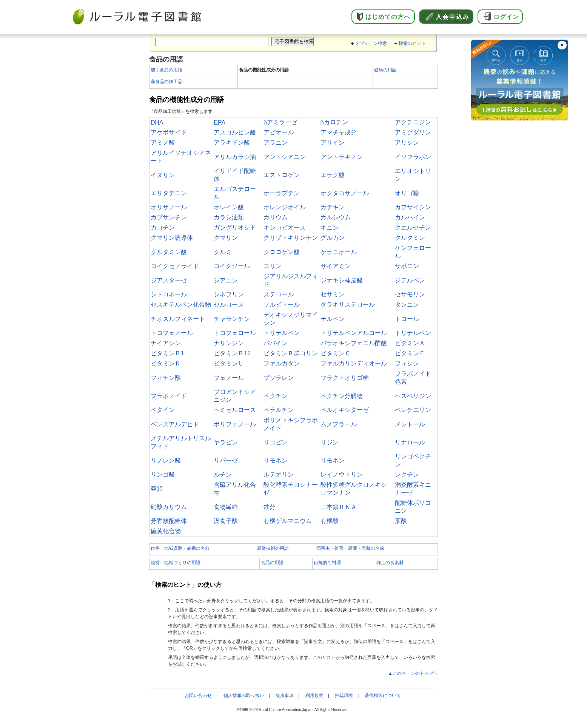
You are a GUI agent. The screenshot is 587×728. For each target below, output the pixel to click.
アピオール (279, 132)
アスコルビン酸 (235, 132)
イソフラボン (413, 157)
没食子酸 (226, 521)
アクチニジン (413, 122)
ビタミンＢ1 (167, 353)
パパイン (276, 343)
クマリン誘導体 (172, 238)
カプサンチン (169, 217)
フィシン (407, 363)
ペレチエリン (413, 410)
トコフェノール (172, 333)
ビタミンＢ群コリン (291, 353)
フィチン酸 (166, 378)
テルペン (333, 319)
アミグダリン (413, 132)
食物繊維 (226, 507)
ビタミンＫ (166, 363)
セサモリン (410, 294)
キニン (330, 227)
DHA (157, 123)
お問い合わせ (198, 696)
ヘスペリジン (413, 396)
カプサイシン (413, 207)
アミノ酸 (163, 143)
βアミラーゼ (280, 122)
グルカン (333, 238)
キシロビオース (285, 227)
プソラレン (279, 378)
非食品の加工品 (166, 82)
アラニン (276, 143)
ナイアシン (166, 343)
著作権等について (383, 696)
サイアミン (336, 266)
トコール (407, 319)
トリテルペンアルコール (354, 333)
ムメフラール (339, 424)
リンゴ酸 (163, 474)
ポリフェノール (235, 424)
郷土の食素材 (390, 563)
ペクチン (276, 396)
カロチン (163, 227)
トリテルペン (282, 333)
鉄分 (270, 507)
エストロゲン (282, 175)
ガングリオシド (235, 227)
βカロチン (334, 122)
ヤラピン (226, 442)
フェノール (229, 378)
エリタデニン (169, 193)
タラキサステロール (348, 305)
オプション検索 (371, 43)
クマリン (226, 238)
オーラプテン (282, 193)
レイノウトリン (342, 474)
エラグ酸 (333, 175)
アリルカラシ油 (235, 157)
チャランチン (232, 319)
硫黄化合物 (166, 531)
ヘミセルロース (235, 410)
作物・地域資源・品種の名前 (180, 548)
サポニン (407, 266)
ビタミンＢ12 (232, 353)
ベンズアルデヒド (175, 424)
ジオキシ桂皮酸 (342, 280)
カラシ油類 (229, 217)
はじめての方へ (388, 17)
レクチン (407, 474)
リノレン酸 (166, 460)
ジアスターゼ (169, 280)
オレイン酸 (229, 207)
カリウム (276, 217)
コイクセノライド (175, 266)
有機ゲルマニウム (288, 521)
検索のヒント (412, 43)
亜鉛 (157, 489)
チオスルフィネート (178, 319)
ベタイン (163, 410)
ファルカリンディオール (354, 363)
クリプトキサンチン (291, 238)
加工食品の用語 (166, 70)
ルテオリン (279, 474)
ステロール (279, 294)
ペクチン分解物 (342, 396)
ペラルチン (279, 410)
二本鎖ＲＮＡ (339, 507)
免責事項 (285, 696)
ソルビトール (282, 305)
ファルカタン (282, 363)
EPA (220, 123)
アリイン (333, 143)
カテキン (333, 207)
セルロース (229, 305)
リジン (330, 442)
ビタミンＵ (229, 363)
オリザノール (169, 207)
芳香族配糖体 (169, 521)
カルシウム (336, 217)
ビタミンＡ (410, 343)
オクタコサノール (345, 193)
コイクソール (232, 266)
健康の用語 (385, 70)
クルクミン (410, 238)
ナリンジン (229, 343)
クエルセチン (413, 227)
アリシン (407, 143)
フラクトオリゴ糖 (345, 378)
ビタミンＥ (410, 353)
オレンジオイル (285, 207)
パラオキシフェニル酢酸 (354, 343)
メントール (410, 424)
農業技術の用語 (273, 548)
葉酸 (401, 521)
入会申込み (453, 17)
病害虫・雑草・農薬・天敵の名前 (350, 548)
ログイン (506, 17)
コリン (273, 266)
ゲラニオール (339, 252)
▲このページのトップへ (413, 673)
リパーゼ (226, 460)
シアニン (226, 280)
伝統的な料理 (327, 563)
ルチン (223, 474)
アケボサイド (169, 132)
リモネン (276, 460)
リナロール (410, 442)
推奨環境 (344, 696)
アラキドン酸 (232, 143)
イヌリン (163, 175)
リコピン (276, 442)
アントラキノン (342, 157)
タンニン (407, 305)
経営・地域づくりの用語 (176, 563)
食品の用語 (272, 563)
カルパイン (410, 217)
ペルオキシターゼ (345, 410)
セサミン (333, 294)
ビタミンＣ (336, 353)
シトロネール (169, 294)
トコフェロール (235, 333)
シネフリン (229, 294)
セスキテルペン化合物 (181, 305)
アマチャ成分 (339, 132)
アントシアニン (285, 157)
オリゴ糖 (407, 193)
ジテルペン (410, 280)
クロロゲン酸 (282, 252)
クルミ (223, 252)
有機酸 (330, 521)
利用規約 (314, 696)
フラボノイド (169, 396)
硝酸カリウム (169, 507)
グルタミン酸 (169, 252)
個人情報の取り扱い (244, 696)
